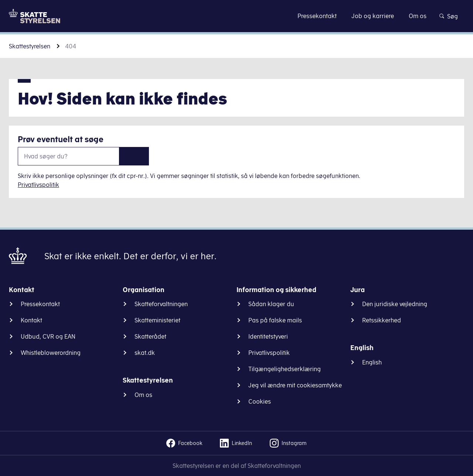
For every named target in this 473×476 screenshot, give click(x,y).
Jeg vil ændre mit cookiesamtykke (295, 385)
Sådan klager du (271, 304)
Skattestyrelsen (30, 46)
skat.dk (145, 353)
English (372, 362)
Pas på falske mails (275, 320)
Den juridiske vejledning (395, 304)
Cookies (260, 401)
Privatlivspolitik (38, 185)
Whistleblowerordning (51, 353)
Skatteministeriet (157, 320)
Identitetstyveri (268, 336)
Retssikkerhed (382, 320)
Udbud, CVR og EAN (48, 336)
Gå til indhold (237, 16)
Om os (143, 395)
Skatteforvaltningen (161, 304)
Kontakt (31, 320)
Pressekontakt (40, 304)
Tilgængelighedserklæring (285, 369)
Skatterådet (150, 336)
